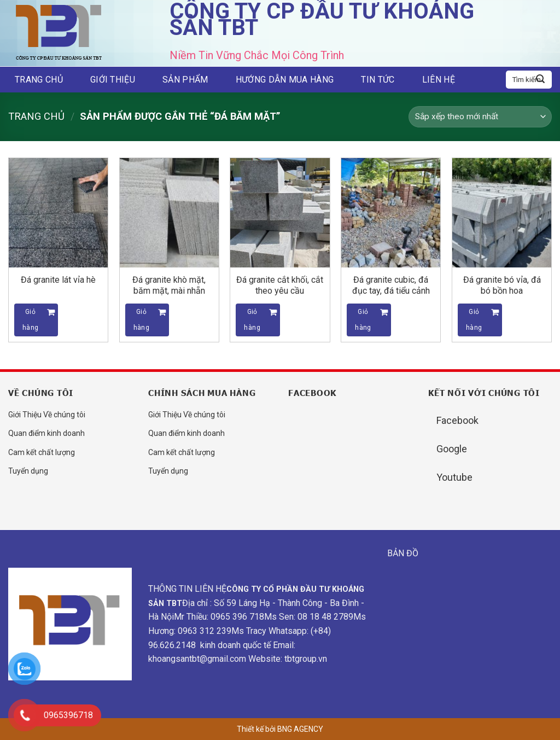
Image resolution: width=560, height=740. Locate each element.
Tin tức (378, 80)
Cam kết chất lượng (42, 452)
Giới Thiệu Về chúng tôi (47, 415)
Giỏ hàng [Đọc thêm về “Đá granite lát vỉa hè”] (30, 320)
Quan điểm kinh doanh (46, 433)
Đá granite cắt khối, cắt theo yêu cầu (280, 285)
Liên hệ (439, 80)
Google (452, 449)
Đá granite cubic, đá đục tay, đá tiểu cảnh (391, 285)
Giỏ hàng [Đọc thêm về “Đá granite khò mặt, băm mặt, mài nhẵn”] (141, 320)
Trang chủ (39, 80)
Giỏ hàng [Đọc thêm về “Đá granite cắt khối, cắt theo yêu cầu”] (252, 320)
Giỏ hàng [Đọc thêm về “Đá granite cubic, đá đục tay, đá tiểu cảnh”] (363, 320)
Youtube (454, 477)
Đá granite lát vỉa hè (58, 280)
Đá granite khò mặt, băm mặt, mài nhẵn (169, 285)
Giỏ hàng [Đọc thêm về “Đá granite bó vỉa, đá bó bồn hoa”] (474, 320)
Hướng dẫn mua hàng (285, 80)
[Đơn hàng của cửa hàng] (480, 117)
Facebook (457, 420)
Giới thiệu (113, 80)
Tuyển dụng (28, 471)
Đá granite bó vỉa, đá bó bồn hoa (502, 285)
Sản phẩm (185, 80)
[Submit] (540, 80)
